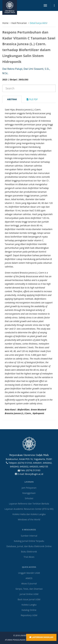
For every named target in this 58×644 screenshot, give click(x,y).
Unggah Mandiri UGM (29, 573)
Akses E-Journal (29, 583)
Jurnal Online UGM (29, 594)
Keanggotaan (29, 493)
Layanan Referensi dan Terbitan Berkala (29, 504)
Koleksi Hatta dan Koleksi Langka (29, 514)
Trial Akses (29, 557)
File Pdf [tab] (32, 99)
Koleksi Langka (29, 605)
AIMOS (29, 578)
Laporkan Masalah (41, 637)
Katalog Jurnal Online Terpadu (29, 541)
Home (5, 23)
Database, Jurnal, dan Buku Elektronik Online (29, 546)
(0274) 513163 (33, 470)
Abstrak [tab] (12, 99)
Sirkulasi (29, 498)
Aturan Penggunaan (15, 640)
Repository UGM (29, 615)
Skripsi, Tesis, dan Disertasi (29, 589)
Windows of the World (29, 519)
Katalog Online (29, 610)
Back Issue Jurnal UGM (29, 599)
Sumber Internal (29, 536)
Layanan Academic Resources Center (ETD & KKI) (29, 509)
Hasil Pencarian (19, 23)
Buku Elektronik (29, 552)
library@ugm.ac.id (34, 474)
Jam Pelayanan (29, 488)
